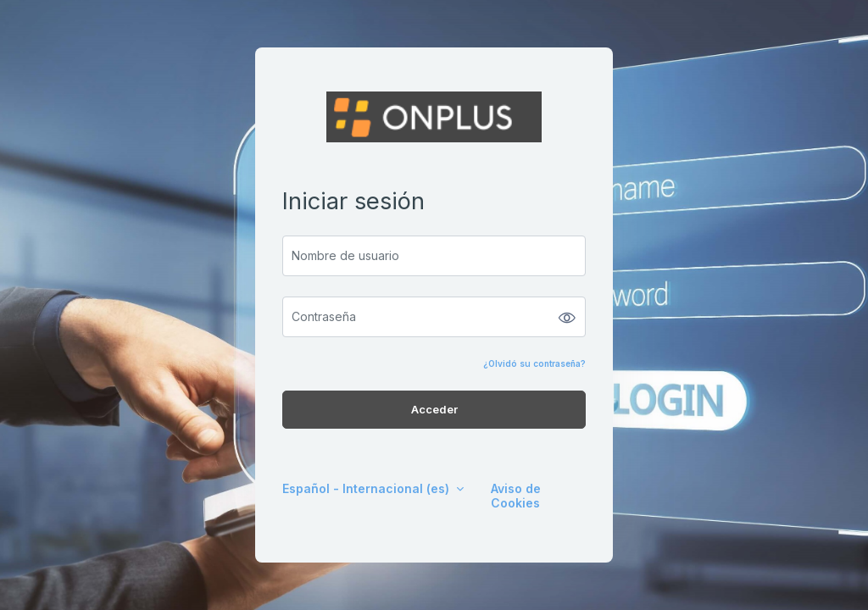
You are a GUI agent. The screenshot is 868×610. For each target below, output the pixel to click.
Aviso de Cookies (516, 496)
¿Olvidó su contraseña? (534, 363)
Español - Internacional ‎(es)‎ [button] (367, 488)
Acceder (434, 409)
